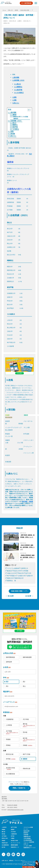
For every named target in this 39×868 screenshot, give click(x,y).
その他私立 (16, 129)
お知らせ (26, 844)
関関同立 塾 (11, 581)
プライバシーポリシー (15, 782)
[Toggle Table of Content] (28, 110)
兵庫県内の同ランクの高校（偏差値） (20, 118)
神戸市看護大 (11, 576)
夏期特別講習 (14, 845)
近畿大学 (30, 576)
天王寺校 (13, 832)
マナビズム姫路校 (13, 568)
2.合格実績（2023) (18, 80)
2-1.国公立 (18, 84)
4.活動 (14, 100)
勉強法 (9, 571)
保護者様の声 (27, 837)
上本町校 (4, 827)
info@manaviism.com (15, 810)
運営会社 (11, 861)
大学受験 (25, 571)
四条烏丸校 (5, 843)
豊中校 (4, 832)
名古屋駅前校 (5, 845)
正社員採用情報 (28, 840)
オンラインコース (16, 843)
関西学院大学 (19, 578)
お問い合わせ (5, 861)
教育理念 (26, 833)
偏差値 (14, 115)
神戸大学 (28, 573)
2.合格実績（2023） (16, 121)
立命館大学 (21, 576)
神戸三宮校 (14, 827)
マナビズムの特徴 (28, 827)
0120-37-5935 (12, 805)
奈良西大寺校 (14, 841)
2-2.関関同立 (18, 87)
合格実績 (26, 835)
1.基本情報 (16, 77)
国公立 (14, 123)
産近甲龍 (15, 127)
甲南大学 (21, 573)
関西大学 (10, 578)
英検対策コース (15, 847)
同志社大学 (17, 571)
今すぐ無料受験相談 (26, 3)
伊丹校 (13, 836)
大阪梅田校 (14, 834)
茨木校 (4, 834)
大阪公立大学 (11, 573)
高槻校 (4, 830)
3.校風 (14, 97)
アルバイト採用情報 (29, 842)
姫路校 (13, 830)
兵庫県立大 (24, 568)
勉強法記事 (26, 831)
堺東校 (4, 841)
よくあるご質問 (28, 846)
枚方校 (4, 847)
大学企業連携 (27, 838)
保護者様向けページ (29, 848)
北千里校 (4, 836)
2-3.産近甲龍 (18, 90)
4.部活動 (12, 134)
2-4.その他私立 (19, 92)
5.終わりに (16, 103)
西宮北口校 (5, 838)
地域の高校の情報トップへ (19, 591)
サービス (26, 829)
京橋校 (13, 838)
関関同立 (15, 125)
